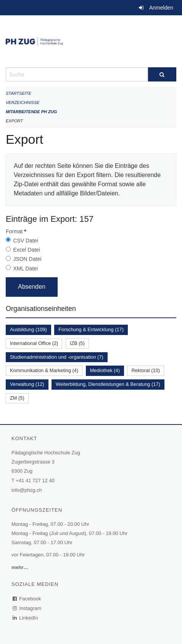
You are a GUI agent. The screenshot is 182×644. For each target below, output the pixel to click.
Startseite (19, 93)
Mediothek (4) (105, 370)
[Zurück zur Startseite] (91, 41)
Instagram (27, 608)
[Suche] (162, 74)
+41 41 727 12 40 (35, 481)
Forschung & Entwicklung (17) (91, 329)
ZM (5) (17, 398)
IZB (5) (77, 343)
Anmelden (161, 8)
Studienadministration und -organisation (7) (57, 357)
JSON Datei (27, 259)
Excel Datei (27, 250)
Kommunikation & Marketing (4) (44, 370)
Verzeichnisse (23, 102)
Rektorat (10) (146, 370)
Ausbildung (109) (28, 329)
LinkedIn (26, 618)
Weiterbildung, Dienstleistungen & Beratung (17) (108, 384)
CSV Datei (25, 241)
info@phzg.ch (27, 490)
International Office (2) (34, 343)
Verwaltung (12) (27, 384)
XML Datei (25, 268)
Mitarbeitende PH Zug (31, 112)
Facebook (27, 599)
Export (14, 121)
